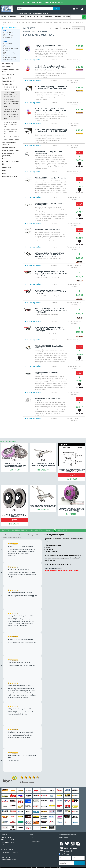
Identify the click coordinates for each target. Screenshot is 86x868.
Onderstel (21, 17)
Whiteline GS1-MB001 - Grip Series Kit (49, 229)
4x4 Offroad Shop (8, 64)
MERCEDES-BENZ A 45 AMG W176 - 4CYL (10, 88)
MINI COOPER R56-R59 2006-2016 (9, 143)
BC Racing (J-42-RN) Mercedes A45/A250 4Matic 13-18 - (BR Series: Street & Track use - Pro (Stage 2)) (51, 292)
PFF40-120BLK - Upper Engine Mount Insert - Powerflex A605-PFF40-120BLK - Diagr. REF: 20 (51, 88)
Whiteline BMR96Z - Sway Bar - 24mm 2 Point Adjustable (49, 204)
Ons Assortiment (36, 841)
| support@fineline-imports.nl (39, 14)
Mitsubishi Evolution (8, 148)
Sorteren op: (73, 28)
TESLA (4, 170)
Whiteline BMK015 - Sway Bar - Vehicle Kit (50, 178)
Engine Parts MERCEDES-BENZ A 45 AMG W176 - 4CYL (11, 117)
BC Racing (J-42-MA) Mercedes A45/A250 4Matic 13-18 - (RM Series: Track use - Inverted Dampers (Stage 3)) (49, 255)
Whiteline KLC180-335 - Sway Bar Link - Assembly (49, 347)
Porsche (5, 159)
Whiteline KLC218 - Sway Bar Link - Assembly (47, 373)
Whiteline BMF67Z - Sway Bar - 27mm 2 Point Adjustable (49, 152)
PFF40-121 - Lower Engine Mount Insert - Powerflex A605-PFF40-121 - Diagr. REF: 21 (50, 110)
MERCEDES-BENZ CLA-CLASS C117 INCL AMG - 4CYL (11, 124)
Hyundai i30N (6, 78)
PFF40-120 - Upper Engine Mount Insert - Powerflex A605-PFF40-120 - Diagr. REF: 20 (50, 67)
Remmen (4, 17)
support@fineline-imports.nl (11, 852)
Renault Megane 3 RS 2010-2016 (11, 163)
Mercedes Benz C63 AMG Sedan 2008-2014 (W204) (11, 138)
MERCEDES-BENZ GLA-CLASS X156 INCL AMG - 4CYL (11, 132)
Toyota (4, 173)
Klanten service (35, 838)
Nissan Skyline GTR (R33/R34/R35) (8, 155)
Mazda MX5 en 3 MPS (9, 81)
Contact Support (60, 530)
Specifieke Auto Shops (62, 17)
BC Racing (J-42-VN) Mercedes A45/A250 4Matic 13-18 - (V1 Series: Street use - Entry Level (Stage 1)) (51, 329)
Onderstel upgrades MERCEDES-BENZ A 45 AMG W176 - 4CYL (11, 94)
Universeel (49, 17)
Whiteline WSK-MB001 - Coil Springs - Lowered (48, 399)
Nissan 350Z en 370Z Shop (10, 151)
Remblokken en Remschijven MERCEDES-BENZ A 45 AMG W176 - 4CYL (12, 103)
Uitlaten (29, 17)
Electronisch (39, 17)
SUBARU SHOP (7, 167)
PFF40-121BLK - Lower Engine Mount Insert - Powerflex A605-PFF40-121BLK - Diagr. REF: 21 (51, 131)
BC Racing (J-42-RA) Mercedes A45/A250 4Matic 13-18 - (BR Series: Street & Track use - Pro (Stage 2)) (51, 273)
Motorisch (12, 17)
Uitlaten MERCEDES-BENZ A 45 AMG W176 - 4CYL (12, 110)
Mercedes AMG (7, 84)
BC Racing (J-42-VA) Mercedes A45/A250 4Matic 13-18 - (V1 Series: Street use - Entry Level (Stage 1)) (51, 310)
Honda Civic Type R (8, 75)
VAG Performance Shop (9, 176)
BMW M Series (7, 67)
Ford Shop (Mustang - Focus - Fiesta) (11, 71)
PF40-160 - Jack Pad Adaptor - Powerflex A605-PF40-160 (49, 46)
